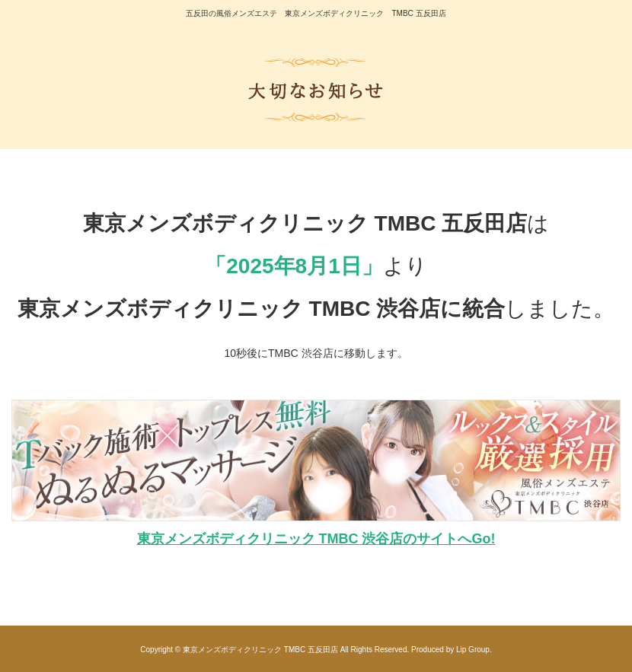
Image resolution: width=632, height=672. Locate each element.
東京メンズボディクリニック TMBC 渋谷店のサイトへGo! (316, 539)
